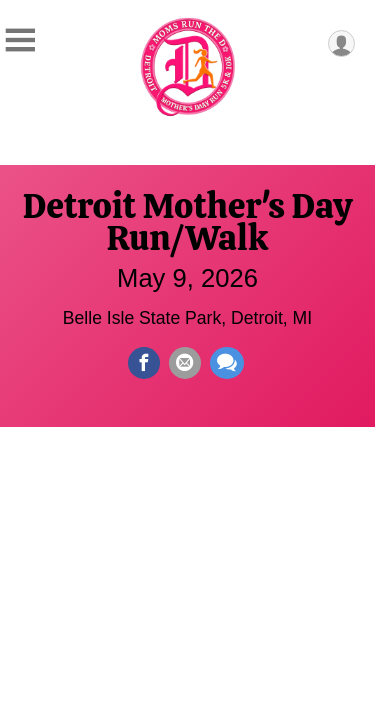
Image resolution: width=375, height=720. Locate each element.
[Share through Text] (227, 363)
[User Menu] (341, 43)
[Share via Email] (185, 363)
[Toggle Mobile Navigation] (20, 40)
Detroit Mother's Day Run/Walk (187, 222)
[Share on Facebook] (144, 363)
